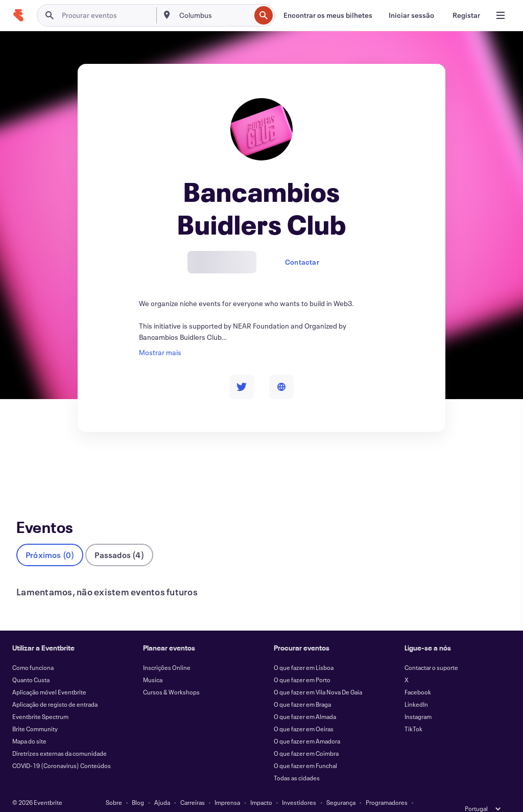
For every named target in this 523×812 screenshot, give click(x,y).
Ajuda (162, 785)
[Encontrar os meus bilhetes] (328, 15)
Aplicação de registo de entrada (55, 687)
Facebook (418, 675)
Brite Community (35, 712)
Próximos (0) (50, 538)
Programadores (387, 785)
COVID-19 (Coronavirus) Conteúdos (62, 749)
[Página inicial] (18, 15)
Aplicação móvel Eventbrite (49, 675)
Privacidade (171, 798)
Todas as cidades (297, 761)
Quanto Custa (31, 663)
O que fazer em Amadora (307, 724)
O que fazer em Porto (302, 663)
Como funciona (33, 651)
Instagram (418, 700)
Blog (138, 785)
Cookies (259, 798)
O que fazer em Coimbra (306, 736)
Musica (153, 663)
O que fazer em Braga (302, 687)
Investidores (299, 785)
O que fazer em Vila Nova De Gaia (318, 675)
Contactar (302, 262)
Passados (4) (119, 538)
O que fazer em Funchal (305, 749)
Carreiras (193, 785)
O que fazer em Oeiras (304, 712)
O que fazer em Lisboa (304, 651)
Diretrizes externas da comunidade (60, 736)
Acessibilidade (217, 798)
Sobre (114, 785)
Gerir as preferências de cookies (384, 798)
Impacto (261, 785)
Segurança (341, 785)
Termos (135, 798)
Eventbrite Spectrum (40, 700)
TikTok (413, 712)
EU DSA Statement (305, 798)
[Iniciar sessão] (411, 15)
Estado (105, 798)
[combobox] (214, 15)
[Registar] (466, 15)
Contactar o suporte (431, 651)
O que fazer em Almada (305, 700)
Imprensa (227, 785)
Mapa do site (29, 724)
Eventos (29, 469)
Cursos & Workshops (171, 675)
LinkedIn (416, 687)
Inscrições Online (167, 651)
